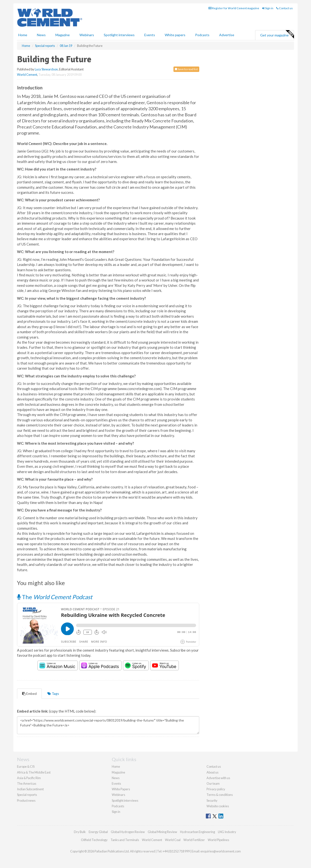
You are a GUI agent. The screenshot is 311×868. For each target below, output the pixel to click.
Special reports (27, 795)
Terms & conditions (220, 795)
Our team (213, 783)
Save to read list (186, 69)
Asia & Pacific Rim (29, 778)
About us (212, 772)
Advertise (227, 35)
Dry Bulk (80, 832)
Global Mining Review (162, 832)
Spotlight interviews (119, 35)
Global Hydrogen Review (128, 832)
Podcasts (202, 35)
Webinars (87, 35)
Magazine (63, 35)
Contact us (285, 8)
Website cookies (218, 806)
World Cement (27, 75)
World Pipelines (218, 840)
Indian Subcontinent (30, 789)
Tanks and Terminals (125, 840)
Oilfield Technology (94, 840)
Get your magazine (277, 34)
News (116, 778)
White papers (175, 35)
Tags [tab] (53, 694)
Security (212, 800)
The (55, 597)
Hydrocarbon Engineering (198, 832)
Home (23, 35)
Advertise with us (218, 778)
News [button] (41, 35)
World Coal (173, 840)
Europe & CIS (26, 766)
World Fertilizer (194, 840)
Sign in (268, 8)
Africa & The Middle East (34, 772)
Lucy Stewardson (46, 69)
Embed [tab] (29, 694)
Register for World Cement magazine (234, 8)
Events (150, 35)
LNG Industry (227, 832)
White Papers (121, 789)
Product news (26, 800)
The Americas (27, 783)
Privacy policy (216, 789)
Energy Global (98, 832)
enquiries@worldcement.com (221, 851)
